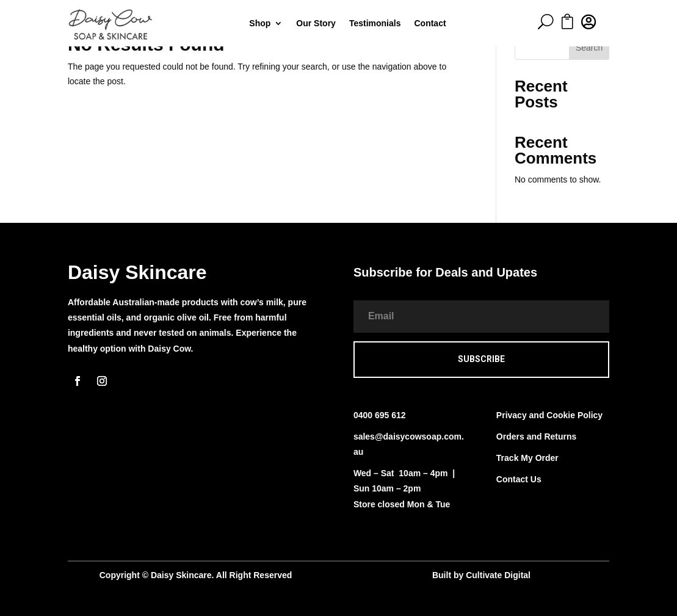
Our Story (316, 24)
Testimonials (375, 24)
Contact (430, 24)
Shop (260, 24)
